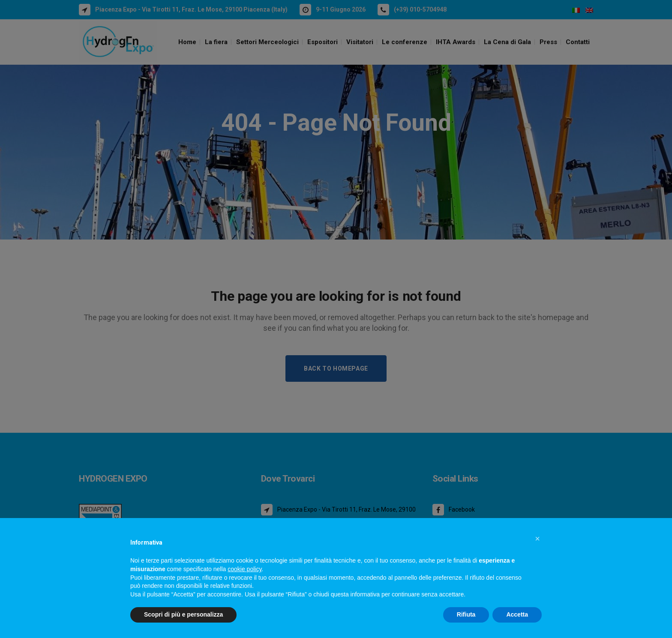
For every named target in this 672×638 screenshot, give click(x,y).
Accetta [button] (517, 614)
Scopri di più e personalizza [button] (183, 614)
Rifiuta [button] (466, 614)
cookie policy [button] (244, 569)
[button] (537, 539)
